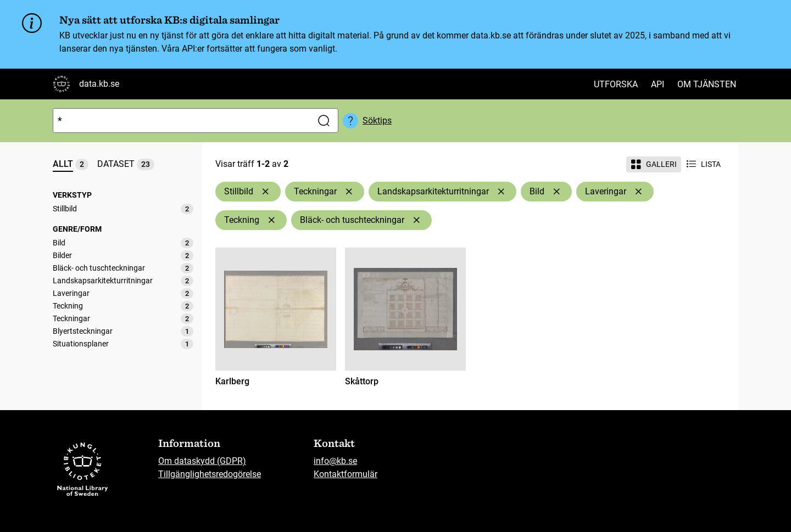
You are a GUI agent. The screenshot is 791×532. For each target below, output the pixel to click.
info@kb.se (335, 461)
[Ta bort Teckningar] (349, 192)
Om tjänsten (707, 84)
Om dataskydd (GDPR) (202, 461)
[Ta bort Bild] (556, 192)
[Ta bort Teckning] (271, 220)
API (658, 84)
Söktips (377, 121)
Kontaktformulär (346, 474)
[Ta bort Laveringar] (638, 192)
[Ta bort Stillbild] (265, 192)
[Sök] (180, 121)
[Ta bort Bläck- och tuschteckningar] (416, 220)
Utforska (616, 84)
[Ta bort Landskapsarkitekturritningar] (501, 192)
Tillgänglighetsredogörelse (210, 474)
